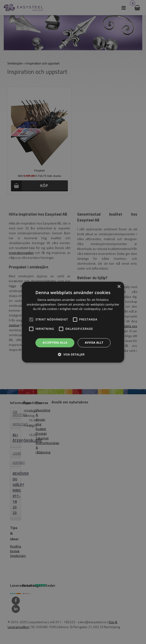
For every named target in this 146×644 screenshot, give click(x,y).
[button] (31, 320)
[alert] (73, 322)
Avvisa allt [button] (94, 343)
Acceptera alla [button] (55, 343)
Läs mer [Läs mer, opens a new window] (108, 309)
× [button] (119, 286)
